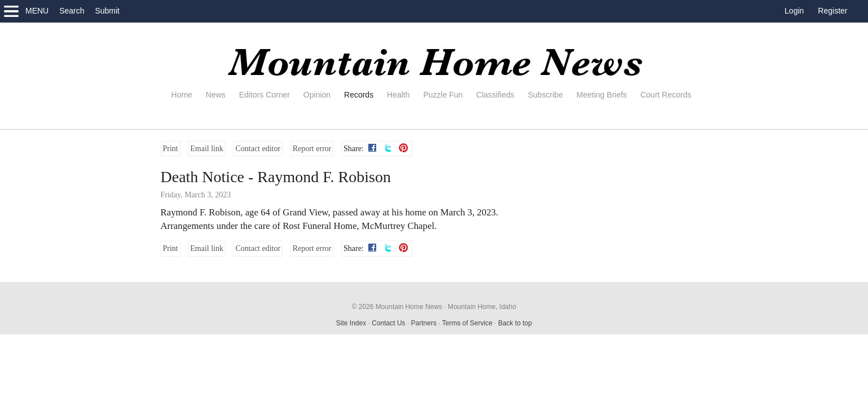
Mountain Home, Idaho (482, 307)
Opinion (317, 95)
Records (359, 95)
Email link (207, 149)
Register (832, 11)
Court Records (666, 95)
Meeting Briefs (602, 95)
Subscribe (545, 95)
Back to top (515, 323)
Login (794, 11)
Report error (312, 149)
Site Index (351, 323)
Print (171, 149)
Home (182, 95)
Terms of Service (467, 323)
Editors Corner (265, 95)
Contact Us (388, 323)
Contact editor (258, 149)
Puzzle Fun (443, 95)
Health (398, 95)
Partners (424, 323)
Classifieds (495, 95)
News (216, 95)
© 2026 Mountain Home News (397, 307)
